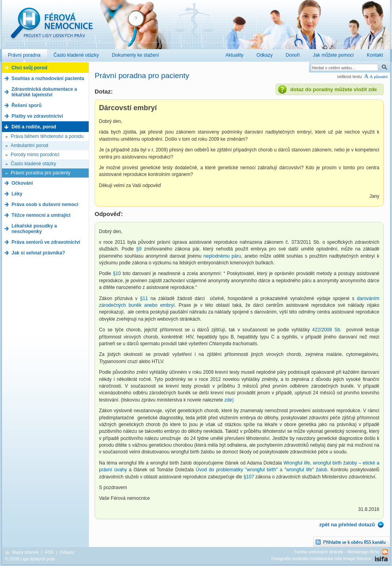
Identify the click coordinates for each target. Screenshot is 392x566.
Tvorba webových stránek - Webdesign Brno (337, 552)
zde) (229, 400)
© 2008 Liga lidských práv (30, 559)
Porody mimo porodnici (35, 155)
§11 (144, 298)
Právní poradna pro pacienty (41, 173)
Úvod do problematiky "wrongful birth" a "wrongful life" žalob (261, 470)
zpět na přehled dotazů (347, 525)
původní (381, 77)
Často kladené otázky (33, 164)
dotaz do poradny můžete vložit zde (334, 89)
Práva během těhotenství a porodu (47, 136)
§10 (117, 273)
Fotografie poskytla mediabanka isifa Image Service (321, 558)
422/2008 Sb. (327, 330)
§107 (249, 477)
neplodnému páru (222, 256)
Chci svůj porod (29, 68)
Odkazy (67, 552)
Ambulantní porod (29, 145)
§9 (139, 249)
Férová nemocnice (51, 27)
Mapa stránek (26, 552)
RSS (49, 552)
